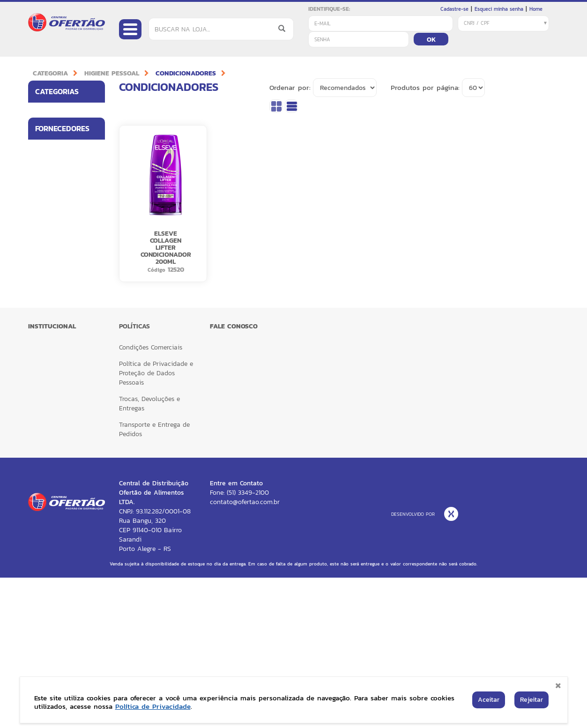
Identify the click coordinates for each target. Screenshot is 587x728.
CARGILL (47, 327)
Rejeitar (531, 700)
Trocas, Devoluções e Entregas (149, 554)
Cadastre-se (454, 9)
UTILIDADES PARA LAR (59, 137)
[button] (95, 112)
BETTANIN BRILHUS (49, 283)
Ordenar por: (290, 87)
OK (431, 40)
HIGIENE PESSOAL (112, 73)
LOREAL (46, 347)
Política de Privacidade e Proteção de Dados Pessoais (156, 524)
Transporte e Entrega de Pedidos (154, 580)
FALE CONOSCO (234, 477)
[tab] (67, 92)
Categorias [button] (70, 91)
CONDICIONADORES (186, 73)
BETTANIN (49, 259)
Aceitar (489, 700)
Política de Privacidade (153, 706)
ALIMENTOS (50, 112)
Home (536, 9)
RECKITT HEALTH (58, 408)
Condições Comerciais (151, 498)
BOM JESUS (51, 307)
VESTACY (48, 428)
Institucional (52, 477)
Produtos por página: (425, 87)
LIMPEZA (47, 161)
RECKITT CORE (55, 388)
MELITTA (47, 367)
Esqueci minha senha (499, 9)
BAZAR (45, 201)
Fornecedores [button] (70, 238)
